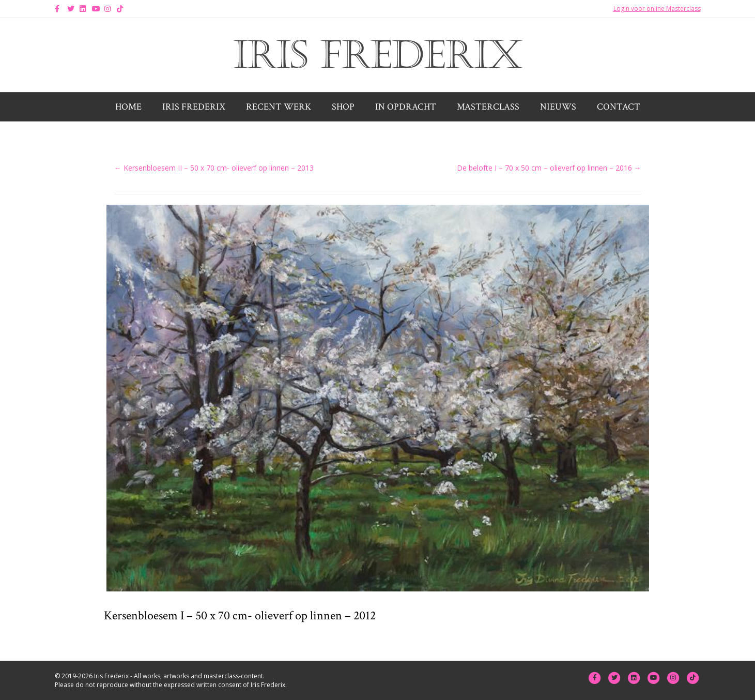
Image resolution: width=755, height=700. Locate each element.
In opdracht (406, 107)
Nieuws (558, 107)
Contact (619, 107)
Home (128, 107)
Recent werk (279, 107)
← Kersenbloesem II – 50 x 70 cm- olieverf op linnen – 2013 (214, 168)
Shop (343, 107)
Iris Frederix (194, 107)
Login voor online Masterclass (657, 9)
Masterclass (488, 107)
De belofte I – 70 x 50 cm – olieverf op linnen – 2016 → (549, 168)
